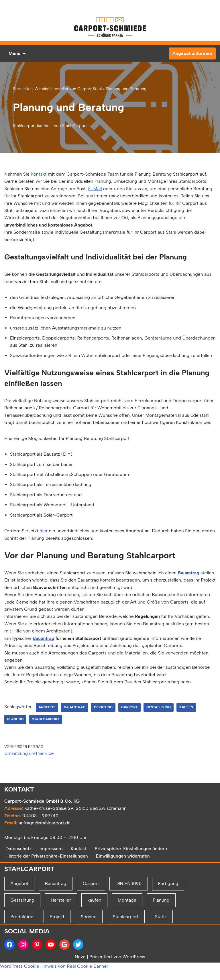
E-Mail (96, 189)
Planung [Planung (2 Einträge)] (161, 931)
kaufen (187, 717)
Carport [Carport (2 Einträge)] (91, 914)
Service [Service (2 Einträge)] (89, 947)
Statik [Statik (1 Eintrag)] (161, 947)
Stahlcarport (46, 729)
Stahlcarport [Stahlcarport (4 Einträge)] (126, 947)
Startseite (22, 89)
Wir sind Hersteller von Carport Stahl (68, 89)
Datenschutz (19, 879)
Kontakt (39, 174)
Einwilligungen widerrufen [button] (124, 887)
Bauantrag (190, 575)
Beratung (104, 717)
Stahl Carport (75, 126)
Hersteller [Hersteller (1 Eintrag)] (61, 931)
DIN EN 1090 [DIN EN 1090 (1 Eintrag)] (129, 914)
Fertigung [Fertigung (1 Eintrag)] (168, 914)
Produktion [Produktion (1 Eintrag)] (22, 947)
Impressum (51, 879)
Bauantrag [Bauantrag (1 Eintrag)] (55, 914)
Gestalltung (160, 717)
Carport (130, 717)
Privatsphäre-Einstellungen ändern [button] (131, 879)
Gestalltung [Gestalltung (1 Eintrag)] (22, 931)
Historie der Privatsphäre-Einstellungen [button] (47, 887)
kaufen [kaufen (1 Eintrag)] (94, 931)
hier (44, 532)
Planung (15, 729)
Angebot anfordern (192, 53)
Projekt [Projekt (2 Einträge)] (57, 947)
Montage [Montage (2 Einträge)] (127, 931)
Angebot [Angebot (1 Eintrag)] (19, 914)
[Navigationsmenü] (17, 53)
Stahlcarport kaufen (31, 126)
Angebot (47, 717)
